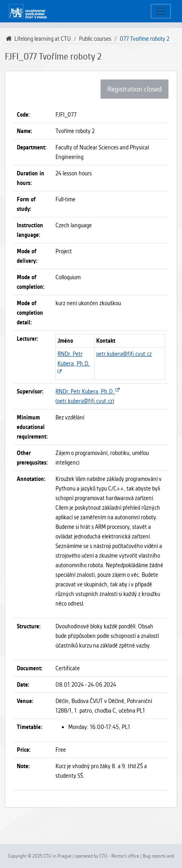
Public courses (95, 39)
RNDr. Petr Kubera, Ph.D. (74, 363)
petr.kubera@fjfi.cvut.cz (124, 354)
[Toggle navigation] (161, 11)
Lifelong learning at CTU (38, 39)
